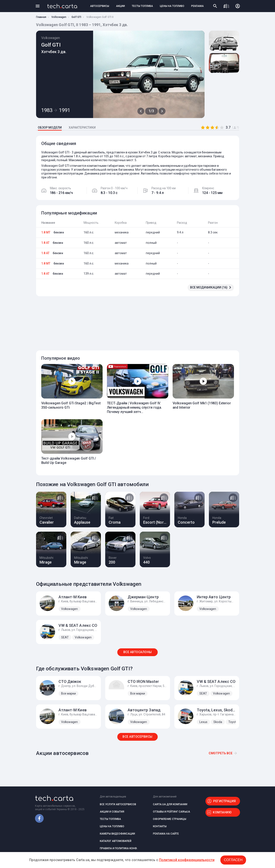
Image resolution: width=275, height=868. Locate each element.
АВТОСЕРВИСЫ (100, 6)
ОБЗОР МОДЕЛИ (50, 128)
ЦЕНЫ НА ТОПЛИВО (172, 6)
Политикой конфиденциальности (187, 860)
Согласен (233, 860)
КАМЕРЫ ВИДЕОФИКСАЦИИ (117, 834)
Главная (41, 17)
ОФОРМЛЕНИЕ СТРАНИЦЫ (170, 819)
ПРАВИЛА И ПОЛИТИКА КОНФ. (119, 848)
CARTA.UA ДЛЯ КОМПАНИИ (170, 804)
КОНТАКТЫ (160, 826)
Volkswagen (59, 17)
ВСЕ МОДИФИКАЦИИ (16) (209, 287)
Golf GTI (76, 17)
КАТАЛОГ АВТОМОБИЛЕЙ (116, 841)
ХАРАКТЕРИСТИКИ (82, 128)
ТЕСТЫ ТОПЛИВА (142, 6)
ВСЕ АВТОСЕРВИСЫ (137, 737)
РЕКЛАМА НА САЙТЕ (166, 834)
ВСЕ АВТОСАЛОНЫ (138, 652)
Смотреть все (221, 753)
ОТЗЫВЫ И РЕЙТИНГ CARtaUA (172, 812)
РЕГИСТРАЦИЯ (225, 801)
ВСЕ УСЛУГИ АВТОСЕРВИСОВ (118, 804)
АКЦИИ (120, 6)
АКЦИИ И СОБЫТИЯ (112, 812)
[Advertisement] (137, 321)
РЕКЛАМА (197, 6)
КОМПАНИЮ (222, 812)
